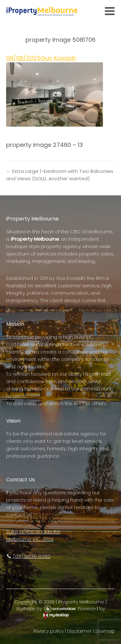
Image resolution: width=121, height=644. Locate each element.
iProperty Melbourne (81, 602)
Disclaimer (79, 631)
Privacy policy (48, 631)
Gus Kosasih (58, 58)
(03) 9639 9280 (28, 556)
